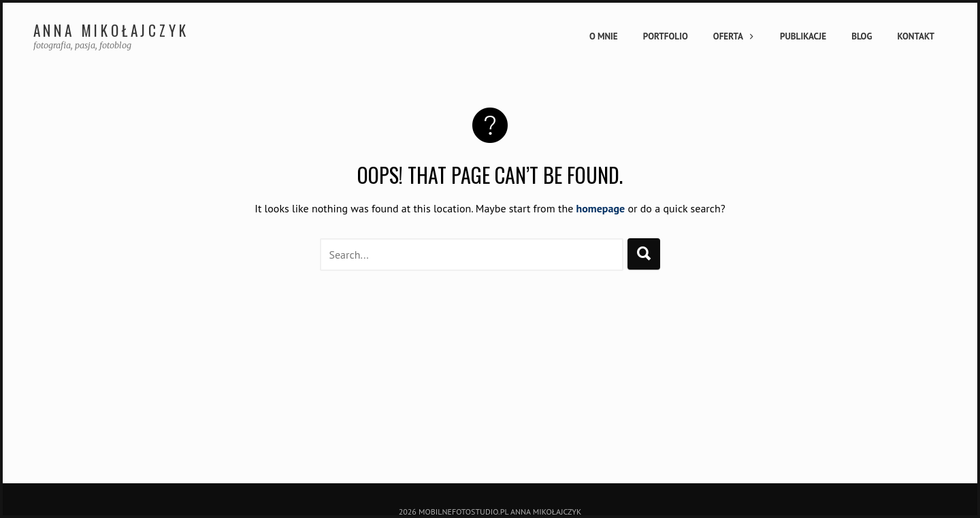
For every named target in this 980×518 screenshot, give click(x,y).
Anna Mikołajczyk (111, 30)
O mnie (604, 36)
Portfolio (666, 36)
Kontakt (916, 36)
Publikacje (803, 36)
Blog (862, 36)
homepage (601, 208)
